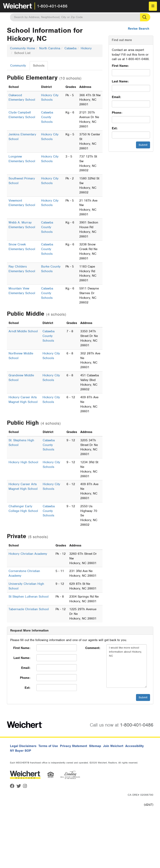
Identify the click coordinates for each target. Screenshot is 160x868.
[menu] (153, 6)
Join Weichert (113, 746)
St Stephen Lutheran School (29, 597)
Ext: (115, 128)
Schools (39, 66)
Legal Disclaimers (23, 746)
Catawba (70, 48)
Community (18, 66)
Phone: (117, 113)
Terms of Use (48, 746)
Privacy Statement (73, 746)
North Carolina (50, 48)
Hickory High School (23, 462)
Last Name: (120, 81)
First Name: (120, 66)
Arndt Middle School (23, 331)
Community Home (22, 48)
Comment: (93, 648)
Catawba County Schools (47, 117)
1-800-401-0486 (52, 6)
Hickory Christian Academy (28, 554)
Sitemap (95, 746)
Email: (116, 97)
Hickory (86, 48)
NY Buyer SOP (21, 751)
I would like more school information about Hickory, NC (127, 666)
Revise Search (139, 29)
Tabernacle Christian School (29, 609)
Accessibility (134, 746)
